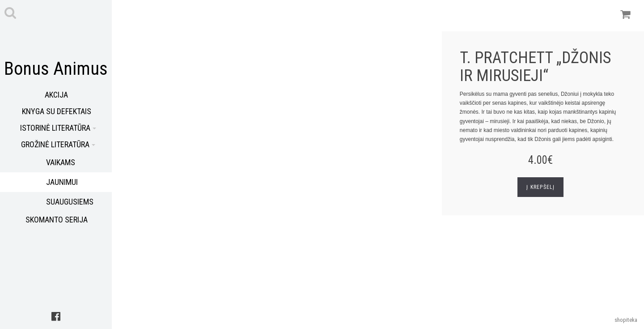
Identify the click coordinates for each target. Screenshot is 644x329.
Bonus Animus (56, 69)
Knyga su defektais (57, 111)
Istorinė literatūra (58, 128)
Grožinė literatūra (58, 144)
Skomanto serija (57, 220)
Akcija (56, 95)
